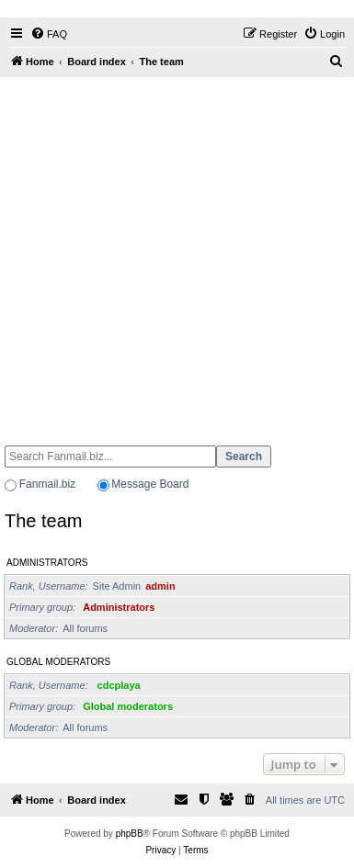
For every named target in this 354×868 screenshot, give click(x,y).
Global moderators (58, 662)
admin (160, 586)
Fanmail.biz (47, 484)
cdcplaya (119, 685)
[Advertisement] (172, 253)
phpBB (130, 834)
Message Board (150, 484)
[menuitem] (49, 34)
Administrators (47, 563)
